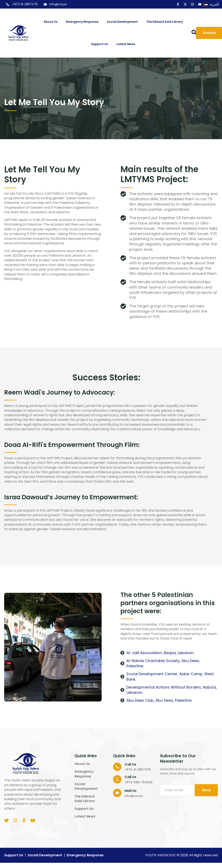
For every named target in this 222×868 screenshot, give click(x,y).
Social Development (123, 22)
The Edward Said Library (165, 22)
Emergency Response (83, 22)
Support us (101, 44)
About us (52, 22)
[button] (194, 32)
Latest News (126, 44)
